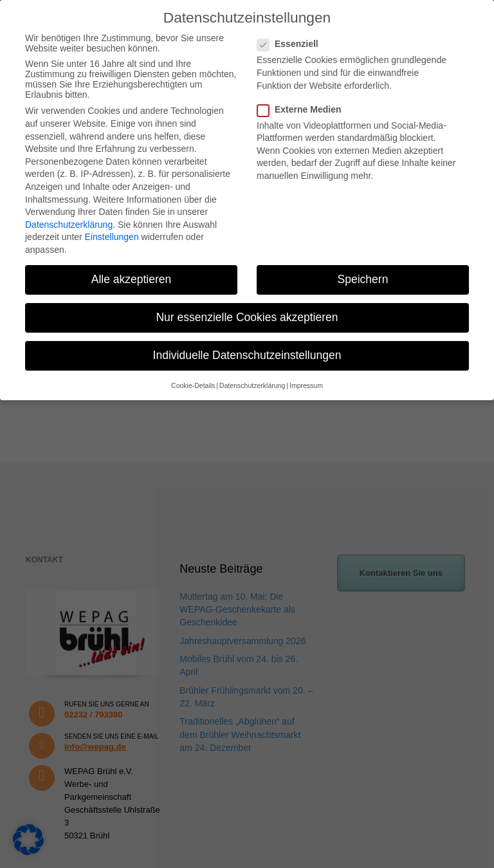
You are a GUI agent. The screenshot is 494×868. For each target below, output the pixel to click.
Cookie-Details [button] (193, 385)
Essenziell (292, 44)
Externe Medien (303, 109)
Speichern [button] (363, 279)
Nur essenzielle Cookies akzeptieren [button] (247, 317)
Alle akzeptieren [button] (132, 279)
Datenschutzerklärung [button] (252, 385)
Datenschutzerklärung (69, 225)
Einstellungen (112, 237)
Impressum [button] (306, 385)
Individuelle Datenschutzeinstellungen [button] (247, 355)
